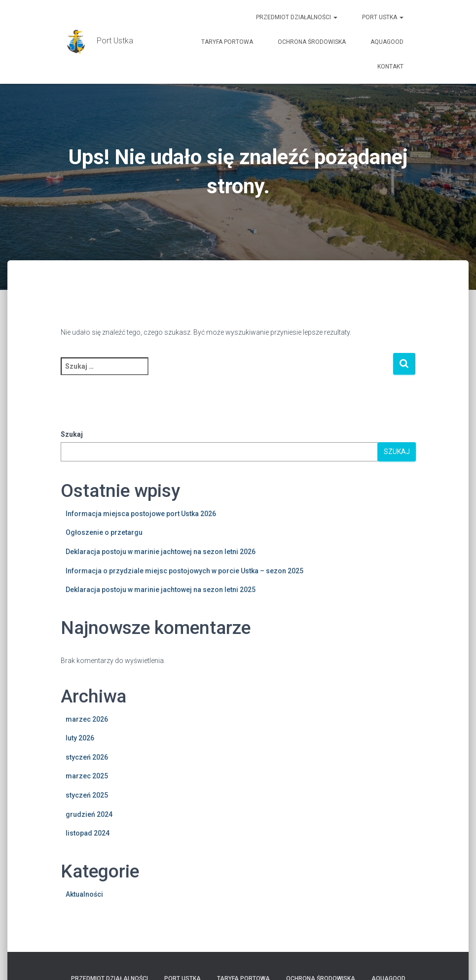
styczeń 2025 (87, 795)
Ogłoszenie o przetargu (104, 532)
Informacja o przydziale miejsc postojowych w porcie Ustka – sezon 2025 (184, 571)
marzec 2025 (87, 776)
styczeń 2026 (87, 757)
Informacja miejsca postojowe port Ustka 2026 (141, 514)
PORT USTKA (383, 17)
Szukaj (72, 434)
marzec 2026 (87, 719)
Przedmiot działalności (297, 17)
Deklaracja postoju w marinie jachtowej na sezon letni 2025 (161, 590)
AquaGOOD (387, 42)
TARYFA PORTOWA (227, 42)
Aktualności (84, 894)
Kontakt (390, 67)
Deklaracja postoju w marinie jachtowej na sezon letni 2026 (161, 552)
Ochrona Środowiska (312, 42)
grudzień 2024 (89, 814)
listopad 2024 (88, 833)
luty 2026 (80, 738)
